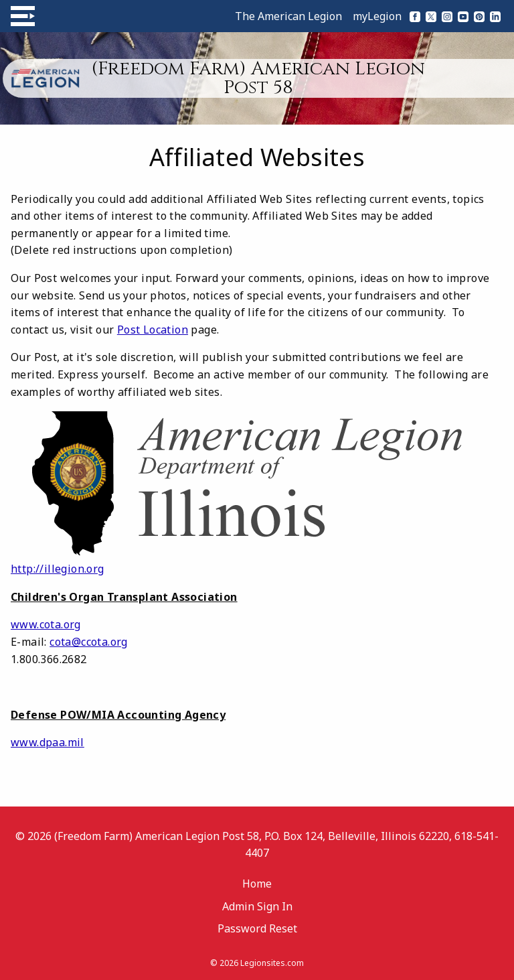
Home (257, 884)
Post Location (153, 330)
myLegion (377, 16)
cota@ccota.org (89, 642)
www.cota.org (46, 624)
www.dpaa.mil (48, 742)
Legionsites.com (272, 963)
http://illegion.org (58, 569)
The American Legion (288, 16)
